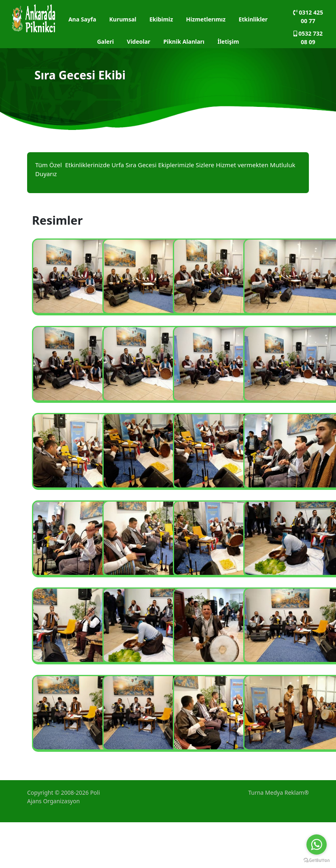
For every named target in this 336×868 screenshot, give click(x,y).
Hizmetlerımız (206, 19)
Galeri (106, 41)
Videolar (138, 41)
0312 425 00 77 (308, 17)
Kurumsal (123, 19)
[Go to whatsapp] (317, 845)
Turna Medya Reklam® (279, 792)
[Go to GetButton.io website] (317, 860)
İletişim (228, 41)
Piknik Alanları (184, 41)
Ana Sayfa (82, 19)
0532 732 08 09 (308, 38)
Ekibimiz (161, 19)
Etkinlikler (253, 19)
